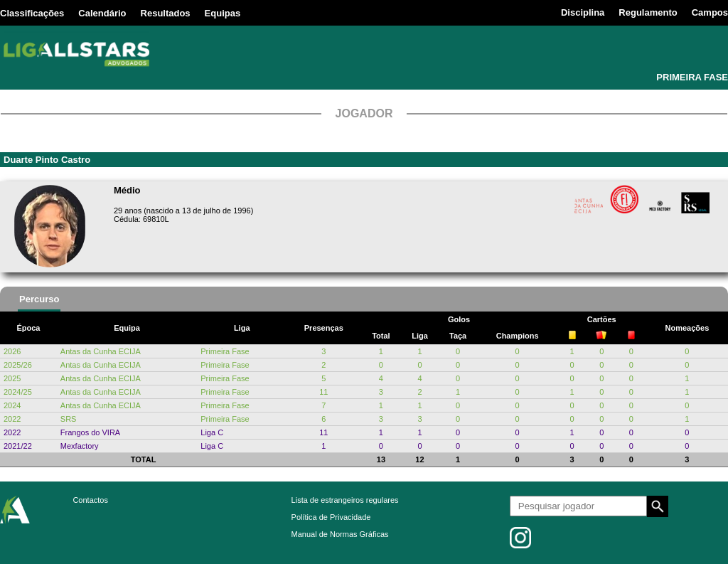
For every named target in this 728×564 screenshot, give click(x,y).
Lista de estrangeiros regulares (345, 500)
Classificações (32, 13)
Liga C (212, 432)
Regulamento (648, 12)
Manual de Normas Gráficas (340, 534)
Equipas (223, 13)
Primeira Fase (225, 351)
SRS (69, 419)
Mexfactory (80, 446)
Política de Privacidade (331, 517)
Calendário (102, 13)
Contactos (90, 500)
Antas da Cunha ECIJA (101, 351)
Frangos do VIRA (90, 432)
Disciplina (583, 12)
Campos (710, 12)
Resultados (166, 13)
